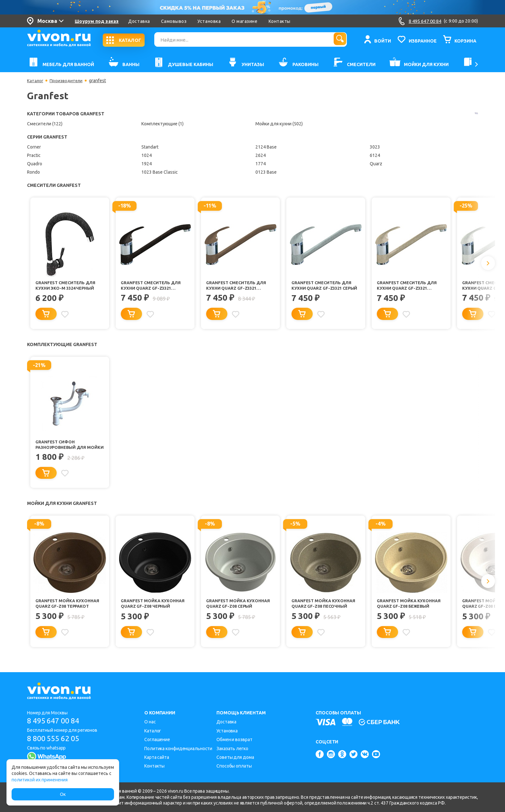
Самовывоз (174, 21)
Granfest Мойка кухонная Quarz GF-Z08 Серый (240, 610)
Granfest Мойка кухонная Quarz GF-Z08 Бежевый (410, 610)
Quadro (35, 164)
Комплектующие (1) (162, 124)
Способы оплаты (234, 766)
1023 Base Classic (160, 172)
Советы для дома (235, 757)
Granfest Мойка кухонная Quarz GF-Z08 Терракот (69, 610)
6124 (375, 155)
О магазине (244, 21)
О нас (150, 722)
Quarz (376, 164)
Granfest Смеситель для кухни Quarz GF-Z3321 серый (324, 286)
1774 (261, 164)
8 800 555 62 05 (56, 739)
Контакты (280, 21)
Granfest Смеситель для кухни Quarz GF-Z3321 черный (153, 286)
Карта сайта (157, 757)
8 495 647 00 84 (56, 721)
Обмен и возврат (234, 739)
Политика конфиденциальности (178, 749)
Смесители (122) (45, 124)
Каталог (36, 81)
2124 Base (266, 147)
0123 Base (266, 172)
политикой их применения (40, 780)
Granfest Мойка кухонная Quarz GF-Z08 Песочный (325, 610)
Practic (34, 155)
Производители (68, 81)
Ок (63, 794)
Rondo (33, 172)
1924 (147, 164)
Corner (34, 147)
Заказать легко (232, 749)
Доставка (139, 21)
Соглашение (157, 739)
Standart (150, 147)
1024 (147, 155)
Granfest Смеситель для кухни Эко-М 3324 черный (68, 286)
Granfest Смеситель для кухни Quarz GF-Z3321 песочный (409, 286)
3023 (375, 147)
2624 (261, 155)
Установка (209, 21)
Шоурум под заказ (97, 21)
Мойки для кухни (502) (279, 124)
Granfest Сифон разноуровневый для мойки (64, 448)
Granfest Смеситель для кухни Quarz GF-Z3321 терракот (238, 286)
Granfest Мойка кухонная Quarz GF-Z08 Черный (154, 610)
